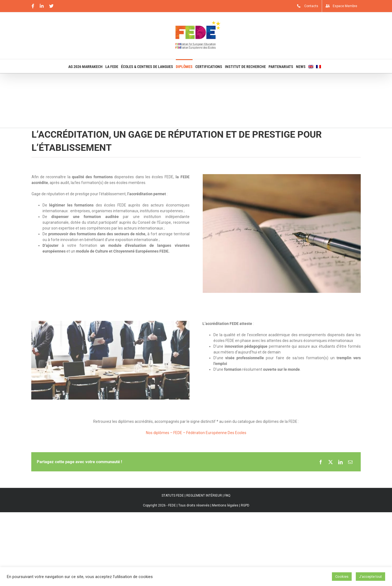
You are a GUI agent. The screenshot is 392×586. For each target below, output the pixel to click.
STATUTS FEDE (173, 496)
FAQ (227, 496)
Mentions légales (225, 505)
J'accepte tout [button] (370, 577)
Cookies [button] (342, 577)
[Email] (350, 462)
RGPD (245, 505)
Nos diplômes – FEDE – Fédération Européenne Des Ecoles (196, 433)
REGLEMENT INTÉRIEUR (204, 496)
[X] (331, 462)
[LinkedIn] (340, 462)
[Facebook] (321, 462)
